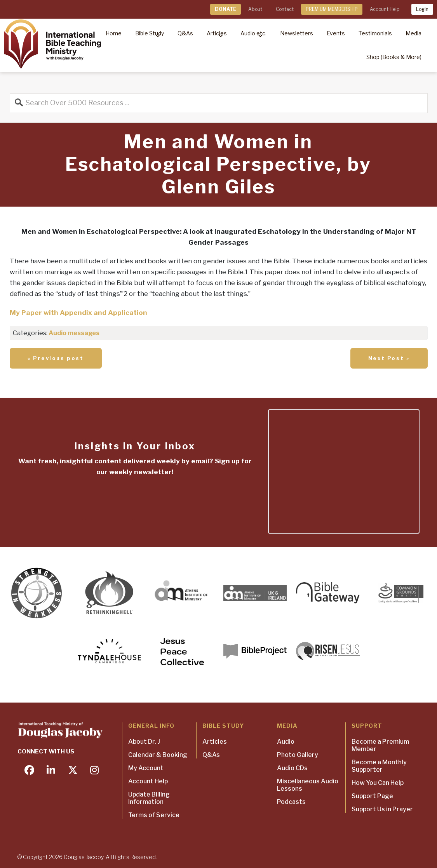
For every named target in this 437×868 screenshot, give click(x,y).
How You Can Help (378, 783)
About (255, 9)
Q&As (211, 755)
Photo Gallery (298, 755)
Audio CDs (292, 768)
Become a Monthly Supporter (379, 766)
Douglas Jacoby (84, 857)
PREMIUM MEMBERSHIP (332, 9)
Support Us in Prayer (382, 809)
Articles (215, 742)
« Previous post (56, 358)
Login (422, 9)
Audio (286, 742)
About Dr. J (144, 742)
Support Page (372, 796)
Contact (285, 9)
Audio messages (74, 333)
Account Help (385, 9)
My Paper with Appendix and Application (78, 313)
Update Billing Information (149, 798)
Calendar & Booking (158, 755)
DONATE (225, 9)
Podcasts (291, 802)
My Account (146, 768)
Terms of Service (154, 815)
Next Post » (389, 358)
